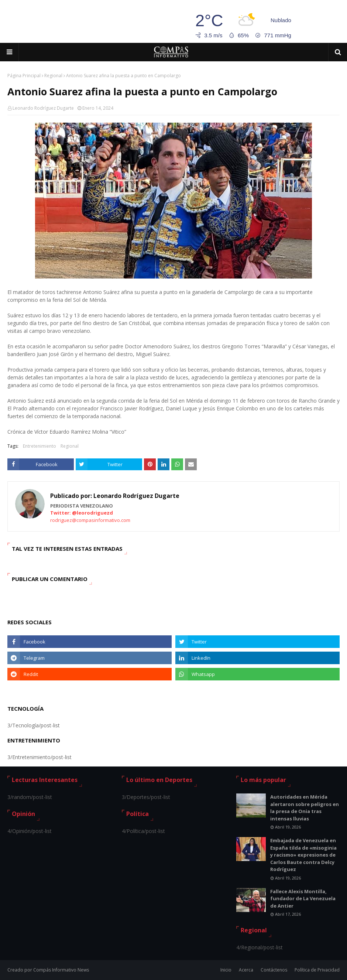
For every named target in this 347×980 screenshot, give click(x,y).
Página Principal (24, 76)
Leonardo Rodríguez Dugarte (43, 108)
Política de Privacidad (317, 970)
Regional (53, 76)
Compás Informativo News (61, 970)
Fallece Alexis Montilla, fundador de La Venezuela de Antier (303, 899)
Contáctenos (274, 970)
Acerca (246, 970)
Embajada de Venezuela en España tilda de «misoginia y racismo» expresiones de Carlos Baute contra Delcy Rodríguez (303, 855)
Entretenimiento (39, 446)
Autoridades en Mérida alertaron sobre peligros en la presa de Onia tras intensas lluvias (305, 808)
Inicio (226, 970)
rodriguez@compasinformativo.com (90, 520)
